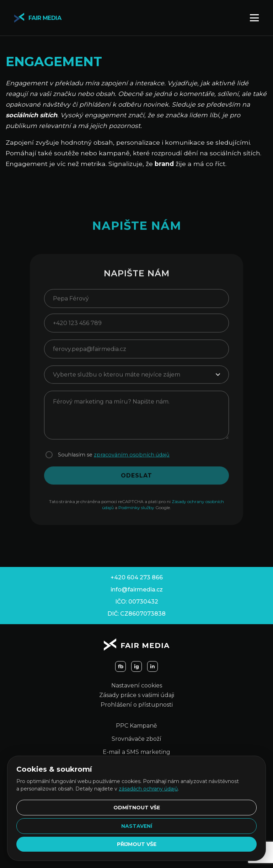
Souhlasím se (114, 459)
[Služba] (136, 379)
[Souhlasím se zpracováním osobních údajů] (49, 459)
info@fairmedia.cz (137, 590)
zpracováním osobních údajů (132, 459)
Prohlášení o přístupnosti (137, 705)
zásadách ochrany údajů (148, 789)
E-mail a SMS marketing (136, 752)
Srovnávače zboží (136, 739)
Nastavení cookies (137, 685)
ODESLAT (136, 480)
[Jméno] (136, 303)
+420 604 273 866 (137, 577)
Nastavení (137, 826)
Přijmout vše (137, 844)
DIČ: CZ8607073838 (136, 614)
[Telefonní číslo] (136, 327)
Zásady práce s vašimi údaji (137, 695)
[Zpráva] (136, 419)
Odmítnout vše (137, 808)
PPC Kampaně (136, 726)
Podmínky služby (136, 512)
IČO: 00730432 (137, 602)
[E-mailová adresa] (136, 353)
